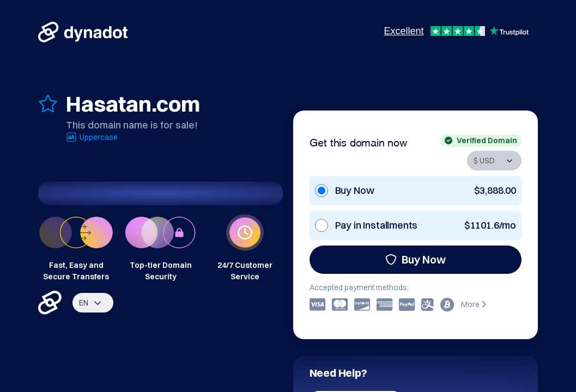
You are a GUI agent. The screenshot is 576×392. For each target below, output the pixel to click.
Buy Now (416, 259)
